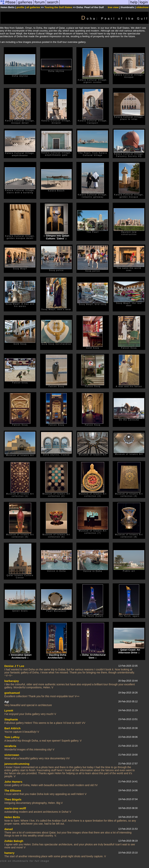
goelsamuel (12, 693)
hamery (9, 853)
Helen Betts (12, 817)
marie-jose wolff (15, 808)
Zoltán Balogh (14, 841)
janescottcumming (17, 764)
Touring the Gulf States (58, 7)
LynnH (9, 710)
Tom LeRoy (12, 737)
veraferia (10, 746)
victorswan (12, 755)
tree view (113, 7)
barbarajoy (12, 681)
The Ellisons (13, 791)
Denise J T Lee (14, 666)
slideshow (142, 7)
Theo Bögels (13, 799)
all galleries (33, 7)
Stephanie (11, 719)
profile (20, 7)
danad (9, 829)
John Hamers (13, 782)
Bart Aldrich (12, 728)
